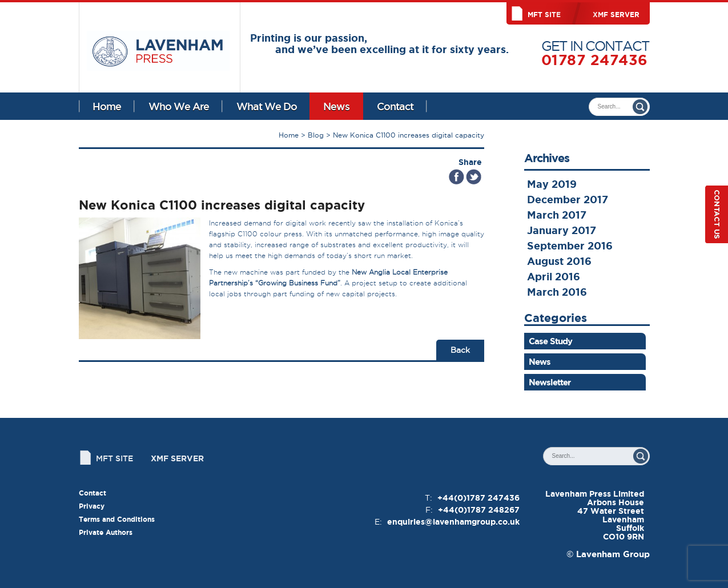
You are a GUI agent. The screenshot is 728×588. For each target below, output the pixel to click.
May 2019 (552, 184)
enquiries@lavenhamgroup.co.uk (453, 522)
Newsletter (550, 382)
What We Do (267, 106)
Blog (316, 135)
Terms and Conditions (117, 519)
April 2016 (554, 276)
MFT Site (544, 15)
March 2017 (557, 215)
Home (107, 106)
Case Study (550, 341)
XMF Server (616, 15)
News (336, 106)
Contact (395, 106)
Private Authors (106, 532)
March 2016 (557, 292)
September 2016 (570, 245)
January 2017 (562, 230)
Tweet (474, 177)
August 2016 (559, 261)
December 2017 (568, 199)
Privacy (92, 506)
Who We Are (179, 106)
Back (460, 350)
